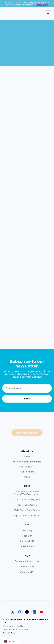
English (10, 641)
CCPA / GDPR (27, 572)
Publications (27, 546)
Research (27, 536)
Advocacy (27, 530)
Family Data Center (27, 505)
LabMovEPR (27, 541)
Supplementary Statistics (27, 516)
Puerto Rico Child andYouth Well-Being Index (27, 493)
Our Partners (27, 472)
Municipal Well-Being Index (27, 500)
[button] (48, 14)
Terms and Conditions (27, 561)
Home (27, 457)
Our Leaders (27, 467)
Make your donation (27, 433)
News (27, 477)
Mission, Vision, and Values (27, 462)
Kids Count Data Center (27, 510)
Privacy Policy (27, 567)
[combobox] (12, 641)
